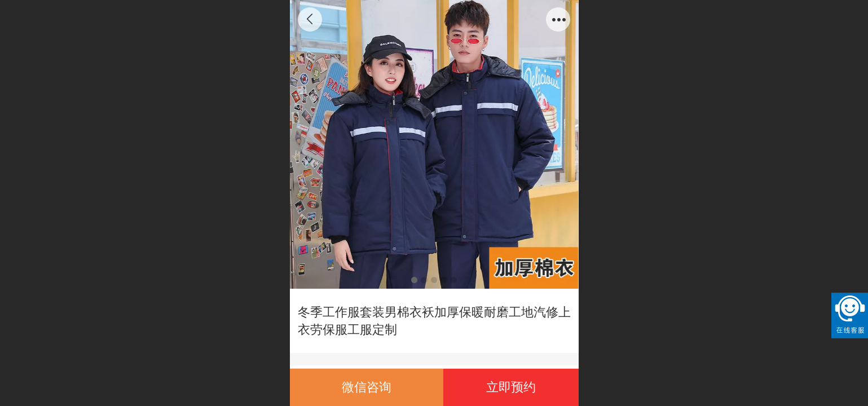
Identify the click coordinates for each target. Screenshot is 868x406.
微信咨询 (367, 387)
